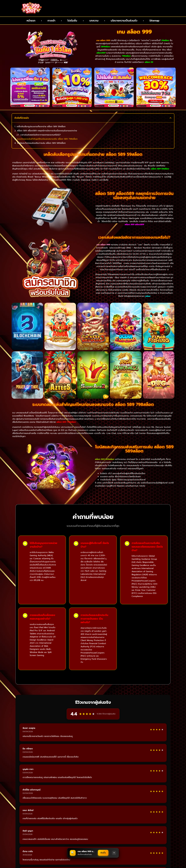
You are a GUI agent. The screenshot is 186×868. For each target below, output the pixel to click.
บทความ (94, 21)
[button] (171, 118)
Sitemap (154, 21)
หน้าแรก (31, 21)
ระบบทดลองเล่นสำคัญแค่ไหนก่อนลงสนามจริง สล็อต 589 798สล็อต (47, 139)
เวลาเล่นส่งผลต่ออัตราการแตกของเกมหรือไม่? (40, 135)
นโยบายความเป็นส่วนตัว (124, 21)
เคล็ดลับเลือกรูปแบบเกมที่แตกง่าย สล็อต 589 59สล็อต (41, 127)
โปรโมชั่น (72, 21)
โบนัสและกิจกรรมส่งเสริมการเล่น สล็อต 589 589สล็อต (41, 143)
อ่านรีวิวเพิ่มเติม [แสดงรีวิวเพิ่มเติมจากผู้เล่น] (93, 801)
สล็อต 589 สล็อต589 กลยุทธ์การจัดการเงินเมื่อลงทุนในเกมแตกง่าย (47, 131)
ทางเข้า (52, 21)
